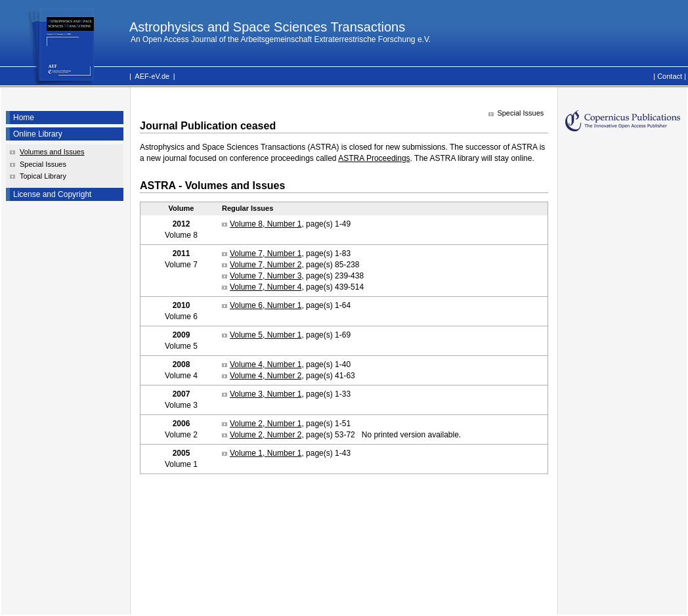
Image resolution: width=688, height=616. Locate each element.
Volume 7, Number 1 (266, 253)
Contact (670, 76)
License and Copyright (52, 194)
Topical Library (43, 176)
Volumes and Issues (52, 152)
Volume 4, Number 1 (266, 364)
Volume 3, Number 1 (266, 394)
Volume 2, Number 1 (266, 424)
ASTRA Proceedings (374, 158)
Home (24, 118)
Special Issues (43, 164)
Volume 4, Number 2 (266, 376)
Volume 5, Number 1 (266, 335)
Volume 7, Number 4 (266, 287)
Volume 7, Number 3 (266, 276)
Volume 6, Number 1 (266, 305)
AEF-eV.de (152, 76)
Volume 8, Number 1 (266, 224)
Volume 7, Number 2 (266, 265)
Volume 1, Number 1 (266, 453)
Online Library (38, 134)
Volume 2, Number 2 (266, 435)
